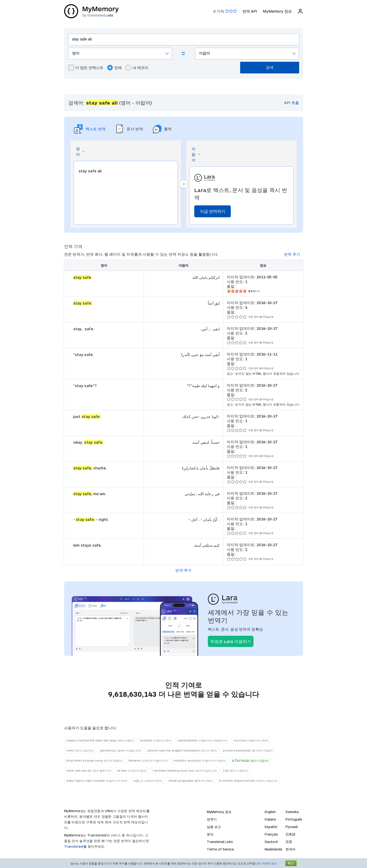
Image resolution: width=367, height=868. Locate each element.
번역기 (212, 819)
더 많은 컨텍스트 (86, 68)
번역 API (250, 11)
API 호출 (292, 103)
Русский (292, 827)
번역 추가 (292, 254)
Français (271, 834)
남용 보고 (214, 827)
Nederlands (273, 849)
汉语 (289, 842)
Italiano (270, 819)
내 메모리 (137, 68)
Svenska (292, 812)
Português (294, 819)
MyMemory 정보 (277, 11)
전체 (114, 68)
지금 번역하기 (213, 211)
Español (271, 827)
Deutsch (271, 842)
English (270, 812)
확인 (291, 863)
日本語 (290, 834)
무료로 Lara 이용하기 (231, 641)
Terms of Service (220, 849)
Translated (74, 846)
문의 (210, 834)
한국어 (290, 849)
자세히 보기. (270, 863)
